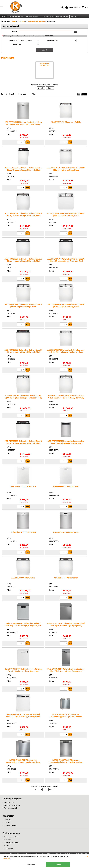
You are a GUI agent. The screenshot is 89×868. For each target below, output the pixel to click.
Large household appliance (34, 38)
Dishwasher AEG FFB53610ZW (66, 488)
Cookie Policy (7, 858)
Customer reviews (11, 827)
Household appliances (16, 17)
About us (7, 821)
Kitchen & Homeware (32, 17)
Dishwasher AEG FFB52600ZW (23, 488)
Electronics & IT (47, 17)
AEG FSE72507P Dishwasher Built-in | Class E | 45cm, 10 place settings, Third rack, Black (23, 170)
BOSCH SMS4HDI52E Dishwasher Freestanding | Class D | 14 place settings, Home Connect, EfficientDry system (23, 764)
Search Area (13, 42)
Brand (15, 46)
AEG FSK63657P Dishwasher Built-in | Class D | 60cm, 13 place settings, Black (66, 170)
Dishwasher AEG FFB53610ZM (23, 534)
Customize (31, 865)
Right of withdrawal (11, 844)
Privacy (7, 847)
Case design (51, 42)
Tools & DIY (74, 17)
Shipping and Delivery (12, 807)
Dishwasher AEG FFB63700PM (66, 534)
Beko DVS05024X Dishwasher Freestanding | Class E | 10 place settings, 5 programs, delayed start (66, 673)
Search (15, 34)
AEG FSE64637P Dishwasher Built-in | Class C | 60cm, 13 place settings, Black (66, 307)
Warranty (7, 841)
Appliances (20, 38)
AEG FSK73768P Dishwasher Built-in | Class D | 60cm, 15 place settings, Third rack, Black (23, 216)
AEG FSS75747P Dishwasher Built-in (66, 124)
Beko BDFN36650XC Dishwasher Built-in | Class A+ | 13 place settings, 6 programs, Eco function (23, 627)
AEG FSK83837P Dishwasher (23, 579)
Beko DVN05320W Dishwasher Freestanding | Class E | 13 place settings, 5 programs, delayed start (23, 673)
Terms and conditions (12, 838)
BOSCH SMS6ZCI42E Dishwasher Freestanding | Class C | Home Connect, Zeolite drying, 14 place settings (66, 718)
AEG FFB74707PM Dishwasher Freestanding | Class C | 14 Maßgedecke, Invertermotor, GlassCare (66, 445)
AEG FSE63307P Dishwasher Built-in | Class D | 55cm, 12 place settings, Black (66, 216)
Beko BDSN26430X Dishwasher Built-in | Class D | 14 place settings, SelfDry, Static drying (23, 718)
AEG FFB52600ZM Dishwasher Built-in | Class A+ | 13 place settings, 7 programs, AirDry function (23, 126)
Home (3, 17)
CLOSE (87, 856)
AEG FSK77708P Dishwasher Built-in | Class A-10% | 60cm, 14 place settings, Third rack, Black (66, 399)
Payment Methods (11, 810)
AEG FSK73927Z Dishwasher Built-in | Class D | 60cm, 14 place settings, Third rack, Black (23, 353)
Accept (58, 865)
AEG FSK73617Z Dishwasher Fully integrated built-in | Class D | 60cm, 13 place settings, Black (66, 354)
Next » (51, 90)
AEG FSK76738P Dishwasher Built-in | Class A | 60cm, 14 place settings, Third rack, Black (23, 262)
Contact (7, 824)
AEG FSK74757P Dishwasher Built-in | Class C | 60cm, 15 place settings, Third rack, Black (66, 262)
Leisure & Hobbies (61, 17)
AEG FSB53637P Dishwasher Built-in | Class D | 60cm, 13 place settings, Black (23, 307)
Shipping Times (10, 804)
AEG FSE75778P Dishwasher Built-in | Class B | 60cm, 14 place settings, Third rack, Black (23, 444)
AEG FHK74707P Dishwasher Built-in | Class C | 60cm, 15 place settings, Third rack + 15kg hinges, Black (23, 399)
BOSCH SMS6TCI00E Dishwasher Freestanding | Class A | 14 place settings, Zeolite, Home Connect (66, 764)
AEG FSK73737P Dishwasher (66, 579)
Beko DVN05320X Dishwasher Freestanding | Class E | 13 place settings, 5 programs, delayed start (66, 627)
